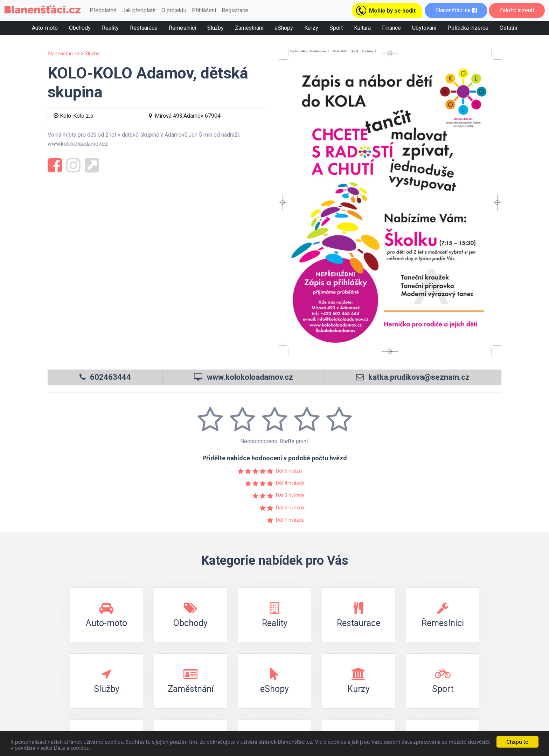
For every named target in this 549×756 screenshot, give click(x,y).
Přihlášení (204, 10)
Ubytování (424, 28)
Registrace (235, 10)
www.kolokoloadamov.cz (250, 377)
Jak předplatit (139, 10)
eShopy (284, 28)
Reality (110, 28)
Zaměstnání (249, 28)
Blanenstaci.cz (64, 54)
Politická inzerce (468, 28)
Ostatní (508, 28)
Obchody (80, 28)
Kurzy (311, 28)
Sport (336, 28)
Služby (216, 28)
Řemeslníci (182, 28)
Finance (391, 28)
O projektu (174, 10)
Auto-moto (45, 28)
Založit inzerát (517, 10)
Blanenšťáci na (456, 10)
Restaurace (144, 28)
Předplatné (103, 10)
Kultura (362, 28)
